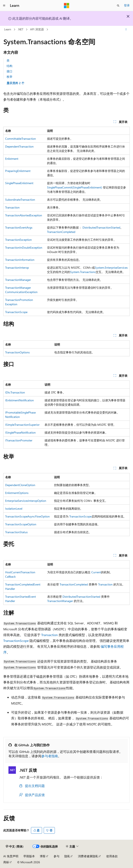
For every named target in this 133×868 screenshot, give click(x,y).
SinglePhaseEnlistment (19, 183)
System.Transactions (83, 272)
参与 (56, 856)
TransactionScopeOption (21, 524)
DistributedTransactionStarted (101, 227)
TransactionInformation (20, 260)
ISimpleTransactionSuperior (22, 425)
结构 (9, 66)
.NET (21, 29)
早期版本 (29, 856)
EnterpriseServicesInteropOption (26, 501)
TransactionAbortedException (24, 215)
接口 (9, 71)
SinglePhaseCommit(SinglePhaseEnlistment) (75, 187)
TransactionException (18, 240)
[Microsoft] (67, 6)
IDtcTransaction (15, 392)
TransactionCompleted (61, 232)
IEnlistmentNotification (19, 400)
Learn (8, 29)
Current (96, 572)
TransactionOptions (17, 352)
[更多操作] (126, 30)
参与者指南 (50, 756)
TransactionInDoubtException (24, 247)
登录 (127, 5)
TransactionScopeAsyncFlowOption (27, 516)
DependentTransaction (19, 146)
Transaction (12, 207)
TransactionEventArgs (19, 227)
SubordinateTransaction (20, 200)
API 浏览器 (37, 29)
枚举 (9, 77)
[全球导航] (4, 6)
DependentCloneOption (20, 485)
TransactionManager (18, 280)
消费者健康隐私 (88, 856)
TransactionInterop (17, 268)
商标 (6, 862)
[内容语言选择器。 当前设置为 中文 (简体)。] (15, 847)
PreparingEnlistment (18, 171)
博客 (43, 856)
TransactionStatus (16, 532)
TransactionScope (16, 312)
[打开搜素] (118, 6)
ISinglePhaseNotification (20, 432)
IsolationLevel (14, 509)
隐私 (67, 856)
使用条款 (112, 856)
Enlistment (12, 159)
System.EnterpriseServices (111, 268)
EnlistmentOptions (17, 493)
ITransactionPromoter (19, 440)
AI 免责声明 (11, 856)
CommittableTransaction (21, 139)
